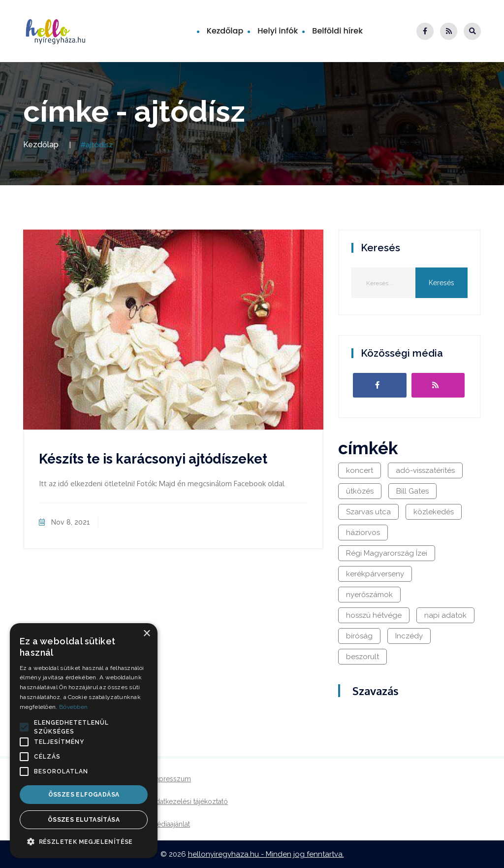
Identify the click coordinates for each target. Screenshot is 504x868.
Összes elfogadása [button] (84, 795)
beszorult (362, 657)
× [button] (146, 634)
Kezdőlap (225, 31)
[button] (24, 727)
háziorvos (363, 533)
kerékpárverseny (375, 574)
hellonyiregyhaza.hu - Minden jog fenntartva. (266, 854)
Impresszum (171, 779)
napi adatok (445, 615)
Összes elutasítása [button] (84, 820)
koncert (360, 470)
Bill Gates (412, 491)
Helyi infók (278, 31)
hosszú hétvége (374, 615)
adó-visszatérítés (425, 470)
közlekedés (434, 512)
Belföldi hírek (337, 31)
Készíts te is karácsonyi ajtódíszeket (153, 459)
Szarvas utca (368, 512)
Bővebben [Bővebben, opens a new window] (73, 707)
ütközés (360, 491)
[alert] (84, 741)
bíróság (359, 636)
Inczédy (409, 636)
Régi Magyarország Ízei (387, 553)
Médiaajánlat (171, 824)
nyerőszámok (369, 595)
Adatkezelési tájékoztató (189, 801)
